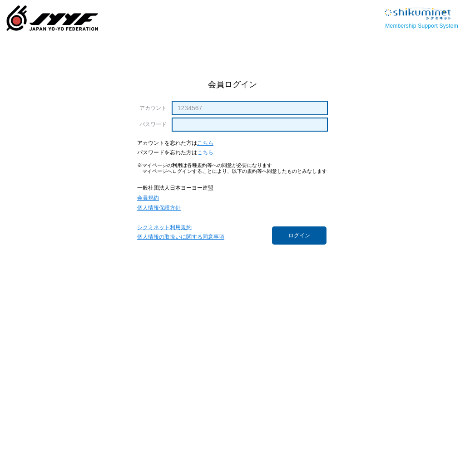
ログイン (299, 236)
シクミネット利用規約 (164, 228)
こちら (205, 143)
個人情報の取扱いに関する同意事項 (181, 237)
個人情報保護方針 (159, 208)
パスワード (153, 124)
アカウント (153, 108)
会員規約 (148, 198)
